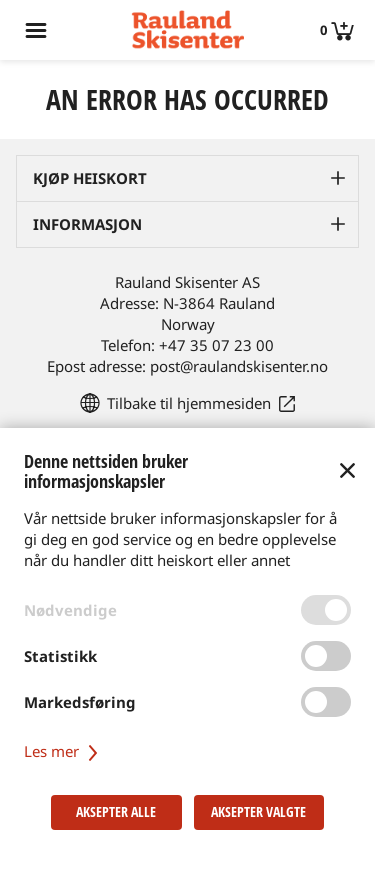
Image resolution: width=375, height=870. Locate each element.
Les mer (63, 751)
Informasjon (87, 224)
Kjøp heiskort (90, 178)
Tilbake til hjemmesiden (189, 403)
